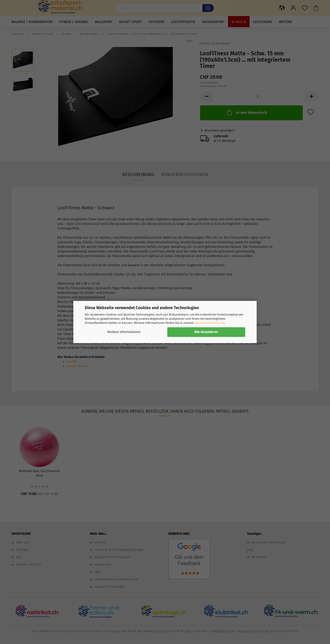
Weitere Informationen (124, 332)
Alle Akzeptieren (206, 332)
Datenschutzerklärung (210, 323)
